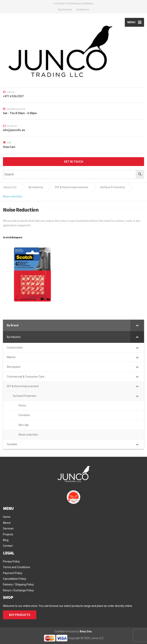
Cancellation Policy (15, 579)
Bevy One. (86, 631)
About (7, 523)
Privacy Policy (11, 561)
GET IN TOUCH (73, 162)
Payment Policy (13, 573)
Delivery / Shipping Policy (18, 584)
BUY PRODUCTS (20, 615)
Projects (8, 534)
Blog (6, 540)
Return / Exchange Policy (18, 590)
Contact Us (83, 10)
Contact (8, 546)
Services (8, 528)
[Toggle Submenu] (137, 325)
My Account (65, 10)
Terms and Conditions (17, 567)
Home (7, 517)
